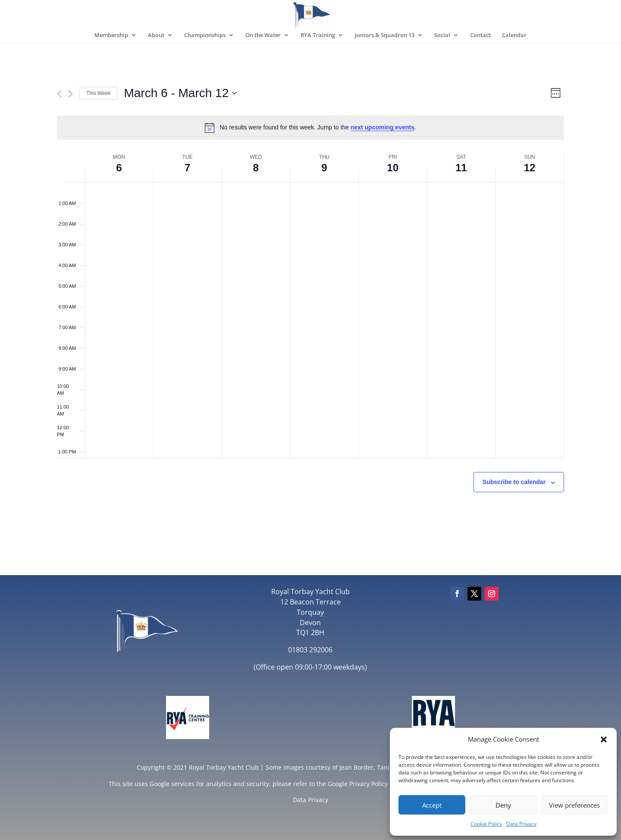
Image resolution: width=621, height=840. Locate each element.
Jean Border (356, 767)
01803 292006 (310, 650)
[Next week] (71, 94)
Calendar (514, 35)
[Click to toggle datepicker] (180, 93)
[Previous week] (59, 94)
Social (442, 35)
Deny (503, 805)
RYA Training (318, 35)
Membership (111, 35)
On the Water (263, 35)
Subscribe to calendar (514, 482)
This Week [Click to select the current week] (98, 93)
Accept (432, 805)
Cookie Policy (486, 824)
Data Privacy (521, 824)
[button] (604, 739)
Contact (480, 35)
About (156, 35)
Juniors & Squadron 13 (385, 35)
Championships (205, 35)
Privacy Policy (369, 784)
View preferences (574, 805)
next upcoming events (383, 127)
